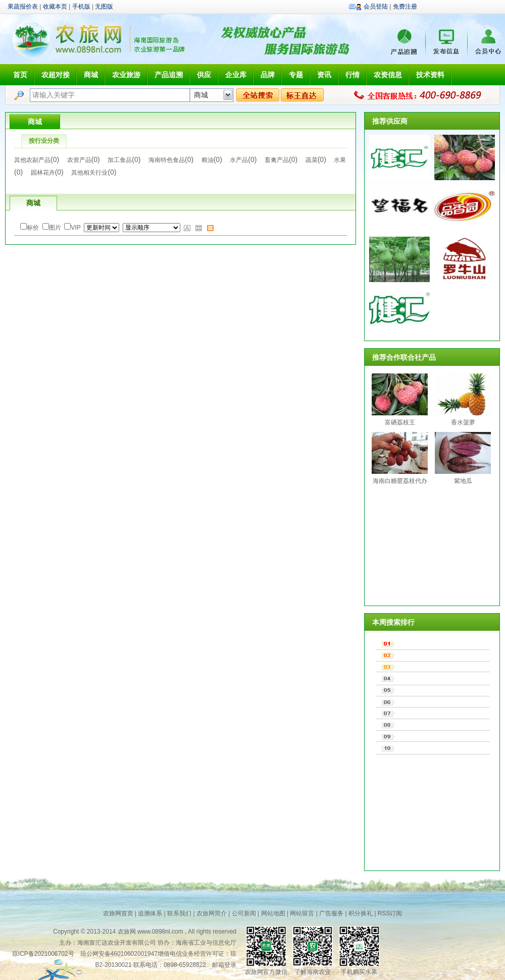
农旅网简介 (212, 913)
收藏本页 (55, 7)
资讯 (324, 75)
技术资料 (430, 75)
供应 (204, 75)
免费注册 (405, 7)
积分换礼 (361, 913)
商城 (91, 75)
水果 (340, 160)
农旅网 (127, 932)
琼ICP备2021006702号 (43, 954)
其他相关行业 (89, 173)
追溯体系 (150, 913)
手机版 (81, 7)
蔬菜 (312, 160)
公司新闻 (244, 913)
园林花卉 (43, 173)
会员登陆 (376, 7)
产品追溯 (169, 75)
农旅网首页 (118, 913)
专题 (296, 75)
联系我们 (179, 913)
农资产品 (79, 160)
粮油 (208, 160)
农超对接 (56, 75)
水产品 (239, 160)
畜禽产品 (277, 160)
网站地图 (273, 913)
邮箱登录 (224, 965)
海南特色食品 (167, 160)
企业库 (236, 75)
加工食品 (120, 160)
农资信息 (388, 75)
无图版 (104, 7)
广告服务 (331, 913)
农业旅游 (126, 75)
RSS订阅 (390, 913)
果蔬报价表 (23, 7)
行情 (352, 75)
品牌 (268, 75)
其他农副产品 (32, 160)
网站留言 (302, 913)
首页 (20, 75)
